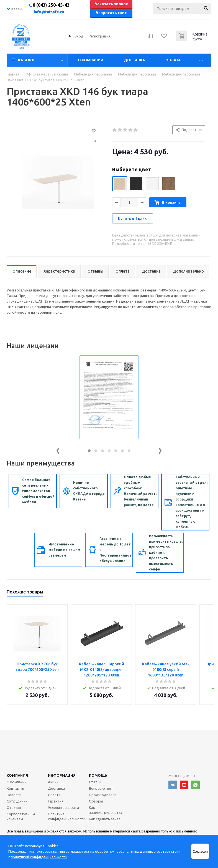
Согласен (200, 851)
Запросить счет (111, 13)
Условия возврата (63, 807)
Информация (62, 775)
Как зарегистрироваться (107, 810)
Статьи (95, 782)
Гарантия (56, 801)
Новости (14, 795)
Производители (103, 795)
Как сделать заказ (105, 819)
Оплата (173, 60)
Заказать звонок (111, 4)
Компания (17, 775)
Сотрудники (17, 801)
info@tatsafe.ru (49, 12)
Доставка (134, 60)
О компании (91, 60)
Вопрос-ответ (101, 788)
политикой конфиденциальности (39, 857)
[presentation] (58, 450)
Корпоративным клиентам (21, 816)
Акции (53, 782)
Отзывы (14, 807)
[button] (89, 451)
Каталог (27, 60)
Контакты (15, 788)
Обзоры (96, 801)
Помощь (98, 775)
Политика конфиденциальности (67, 816)
